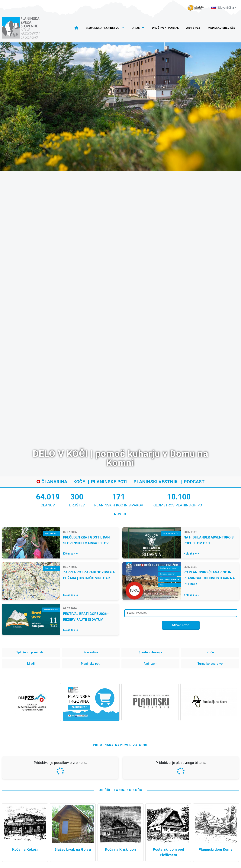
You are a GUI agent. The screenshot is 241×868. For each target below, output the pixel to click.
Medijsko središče (222, 28)
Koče (79, 482)
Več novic (181, 625)
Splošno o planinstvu (31, 652)
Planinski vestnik (156, 482)
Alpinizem (150, 664)
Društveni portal (165, 28)
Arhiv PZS (193, 28)
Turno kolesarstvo (210, 664)
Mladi (31, 664)
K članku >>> (71, 554)
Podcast (194, 482)
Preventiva (91, 652)
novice (121, 514)
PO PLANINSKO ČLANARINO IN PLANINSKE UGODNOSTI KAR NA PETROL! (209, 578)
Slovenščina (223, 8)
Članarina (52, 482)
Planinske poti (109, 482)
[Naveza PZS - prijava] (196, 8)
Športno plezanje (150, 652)
